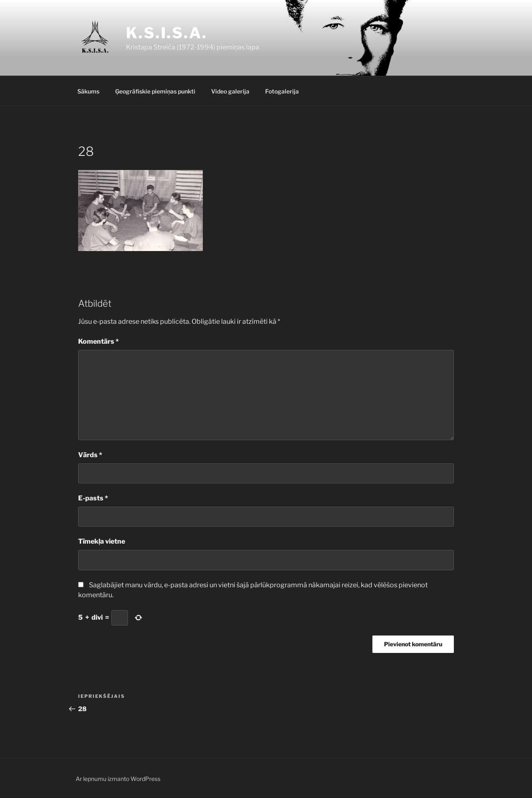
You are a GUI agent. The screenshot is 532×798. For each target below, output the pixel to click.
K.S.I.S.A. (167, 33)
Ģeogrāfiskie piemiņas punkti (155, 91)
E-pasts (93, 498)
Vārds (90, 455)
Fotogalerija (282, 91)
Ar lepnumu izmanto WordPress (118, 779)
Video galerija (230, 91)
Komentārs (99, 341)
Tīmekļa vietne (102, 541)
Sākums (88, 91)
